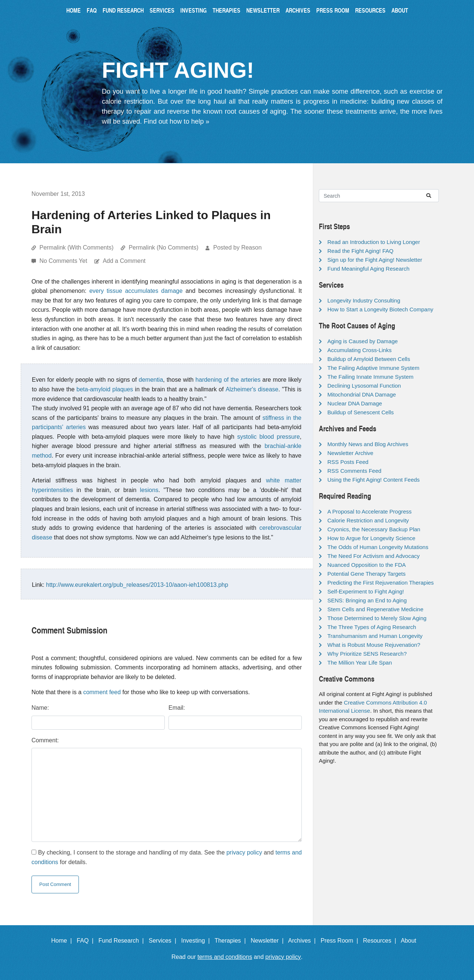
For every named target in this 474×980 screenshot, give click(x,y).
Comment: (45, 740)
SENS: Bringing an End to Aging (367, 600)
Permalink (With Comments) (76, 247)
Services (162, 10)
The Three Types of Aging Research (372, 627)
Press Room (333, 10)
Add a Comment (124, 261)
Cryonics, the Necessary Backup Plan (374, 529)
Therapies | (232, 941)
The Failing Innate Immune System (370, 377)
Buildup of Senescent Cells (360, 412)
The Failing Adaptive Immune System (373, 368)
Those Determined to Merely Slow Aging (377, 618)
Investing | (197, 941)
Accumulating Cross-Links (359, 350)
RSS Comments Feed (354, 471)
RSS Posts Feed (348, 462)
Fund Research (123, 10)
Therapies (226, 10)
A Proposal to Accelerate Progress (370, 511)
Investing (193, 10)
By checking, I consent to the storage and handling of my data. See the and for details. (167, 857)
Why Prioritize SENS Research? (367, 654)
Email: (177, 708)
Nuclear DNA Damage (355, 403)
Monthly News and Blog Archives (368, 444)
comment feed (102, 692)
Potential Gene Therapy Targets (366, 574)
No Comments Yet (64, 261)
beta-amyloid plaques (105, 389)
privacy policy (244, 852)
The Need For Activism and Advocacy (373, 556)
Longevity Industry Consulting (364, 300)
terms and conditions (225, 957)
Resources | (381, 941)
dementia (151, 380)
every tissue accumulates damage (136, 291)
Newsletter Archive (350, 453)
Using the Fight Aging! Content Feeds (373, 480)
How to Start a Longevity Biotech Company (380, 309)
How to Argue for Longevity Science (371, 538)
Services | (164, 941)
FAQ (92, 10)
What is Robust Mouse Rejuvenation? (374, 645)
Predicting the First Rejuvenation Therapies (380, 583)
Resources (370, 10)
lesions (149, 490)
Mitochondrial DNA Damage (362, 394)
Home (74, 10)
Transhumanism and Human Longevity (375, 636)
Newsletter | (269, 941)
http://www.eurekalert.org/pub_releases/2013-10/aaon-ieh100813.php (137, 585)
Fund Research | (123, 941)
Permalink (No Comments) (163, 247)
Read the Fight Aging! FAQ (360, 251)
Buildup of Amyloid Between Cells (369, 359)
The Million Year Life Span (360, 663)
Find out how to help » (176, 121)
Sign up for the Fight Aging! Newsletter (375, 260)
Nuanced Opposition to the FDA (367, 565)
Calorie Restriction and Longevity (368, 520)
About (400, 10)
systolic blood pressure (269, 437)
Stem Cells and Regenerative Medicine (375, 609)
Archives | (303, 941)
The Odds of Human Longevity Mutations (378, 547)
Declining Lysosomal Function (364, 386)
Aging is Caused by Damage (363, 341)
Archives (298, 10)
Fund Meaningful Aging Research (368, 269)
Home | (63, 941)
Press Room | (341, 941)
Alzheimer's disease (252, 389)
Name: (40, 708)
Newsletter (263, 10)
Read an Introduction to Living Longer (374, 242)
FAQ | (87, 941)
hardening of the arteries (228, 380)
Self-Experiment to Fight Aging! (366, 591)
